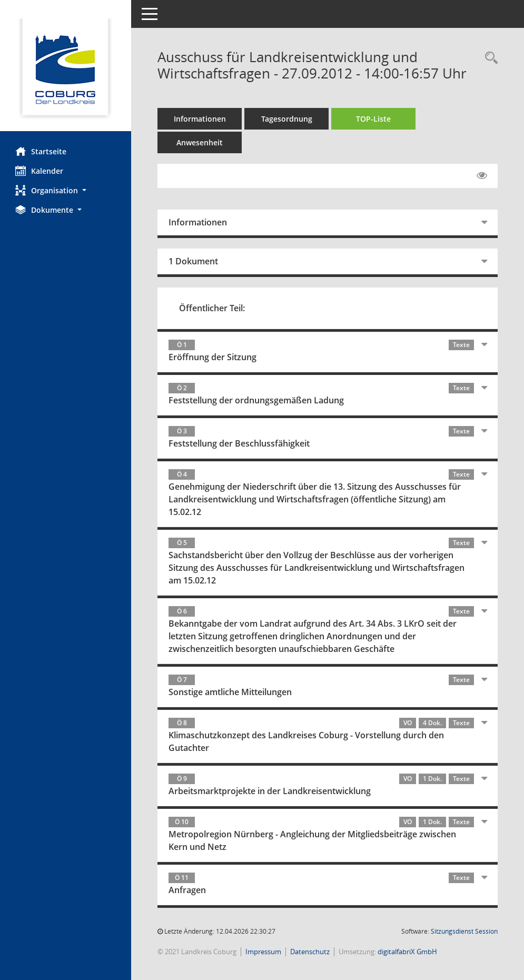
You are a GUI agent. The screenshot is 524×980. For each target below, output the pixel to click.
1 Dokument (194, 261)
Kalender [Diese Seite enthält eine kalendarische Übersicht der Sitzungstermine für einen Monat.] (40, 171)
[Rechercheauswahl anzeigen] (489, 58)
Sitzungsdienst (464, 931)
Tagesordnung (287, 119)
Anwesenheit (200, 142)
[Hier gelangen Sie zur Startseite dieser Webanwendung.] (66, 70)
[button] (66, 190)
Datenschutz (310, 952)
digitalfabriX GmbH (408, 952)
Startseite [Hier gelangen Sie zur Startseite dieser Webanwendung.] (41, 151)
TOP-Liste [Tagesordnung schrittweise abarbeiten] (374, 119)
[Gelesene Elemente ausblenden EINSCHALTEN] (482, 176)
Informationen (200, 119)
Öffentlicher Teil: (212, 308)
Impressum (264, 952)
